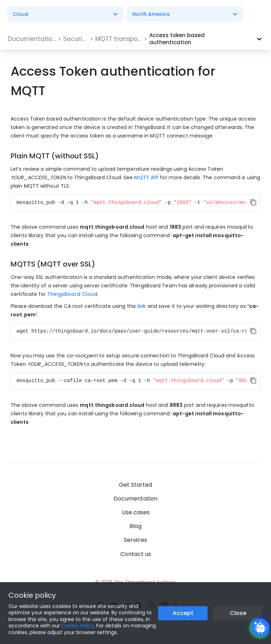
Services (135, 540)
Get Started (135, 485)
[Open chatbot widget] (260, 628)
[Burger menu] (257, 14)
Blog (135, 526)
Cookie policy (32, 595)
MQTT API (146, 177)
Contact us (136, 554)
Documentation (135, 499)
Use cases (136, 512)
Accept (183, 613)
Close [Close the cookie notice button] (238, 613)
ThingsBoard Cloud (73, 294)
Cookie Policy (78, 626)
